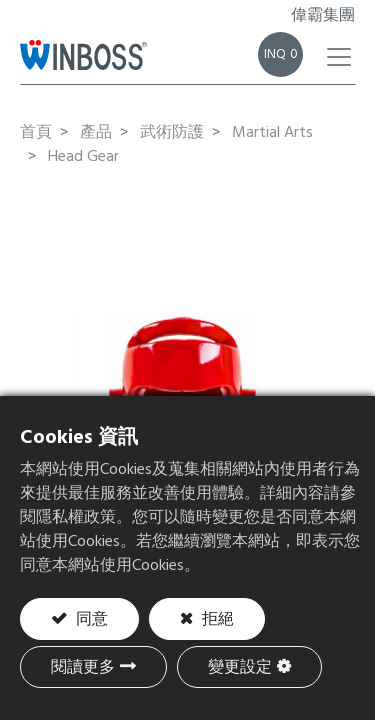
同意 (90, 620)
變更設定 (240, 668)
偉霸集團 (323, 16)
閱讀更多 (83, 668)
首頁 (36, 133)
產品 (96, 133)
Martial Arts (272, 133)
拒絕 (216, 620)
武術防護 (172, 133)
